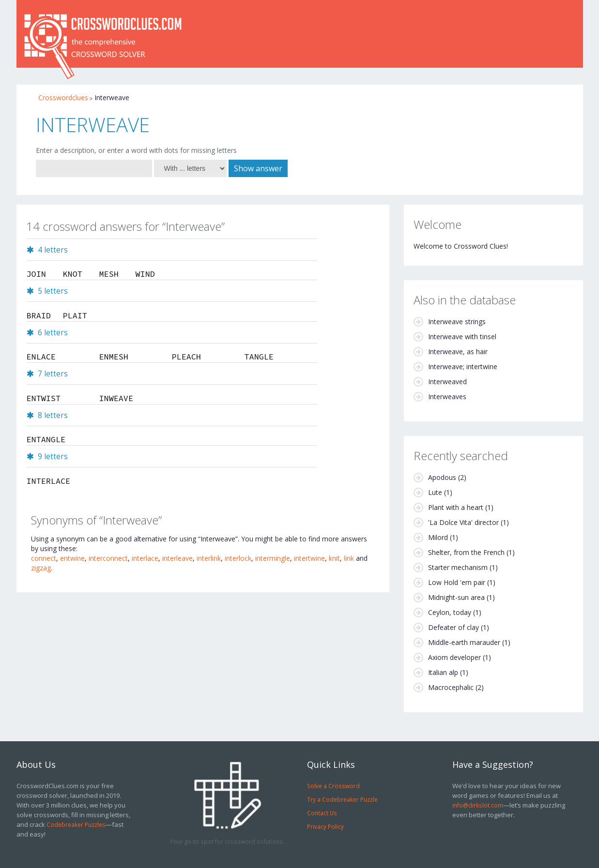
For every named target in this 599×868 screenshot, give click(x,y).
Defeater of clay (453, 627)
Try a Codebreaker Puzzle (342, 799)
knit (334, 558)
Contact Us (322, 813)
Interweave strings (457, 322)
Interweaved (447, 382)
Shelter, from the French (466, 552)
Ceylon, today (450, 612)
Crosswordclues (63, 97)
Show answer (258, 168)
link (349, 558)
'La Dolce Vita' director (463, 522)
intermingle (273, 558)
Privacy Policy (325, 826)
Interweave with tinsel (462, 337)
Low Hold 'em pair (457, 582)
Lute (435, 492)
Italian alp (443, 672)
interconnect (108, 558)
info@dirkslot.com (478, 805)
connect (44, 558)
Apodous (442, 477)
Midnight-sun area (456, 597)
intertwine (309, 558)
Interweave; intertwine (463, 367)
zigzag (41, 568)
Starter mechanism (458, 567)
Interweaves (447, 397)
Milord (438, 537)
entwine (72, 558)
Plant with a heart (456, 507)
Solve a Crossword (333, 786)
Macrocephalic (451, 687)
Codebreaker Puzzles (76, 824)
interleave (177, 558)
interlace (145, 558)
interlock (238, 558)
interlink (209, 558)
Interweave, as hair (458, 352)
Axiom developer (454, 657)
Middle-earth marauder (464, 642)
